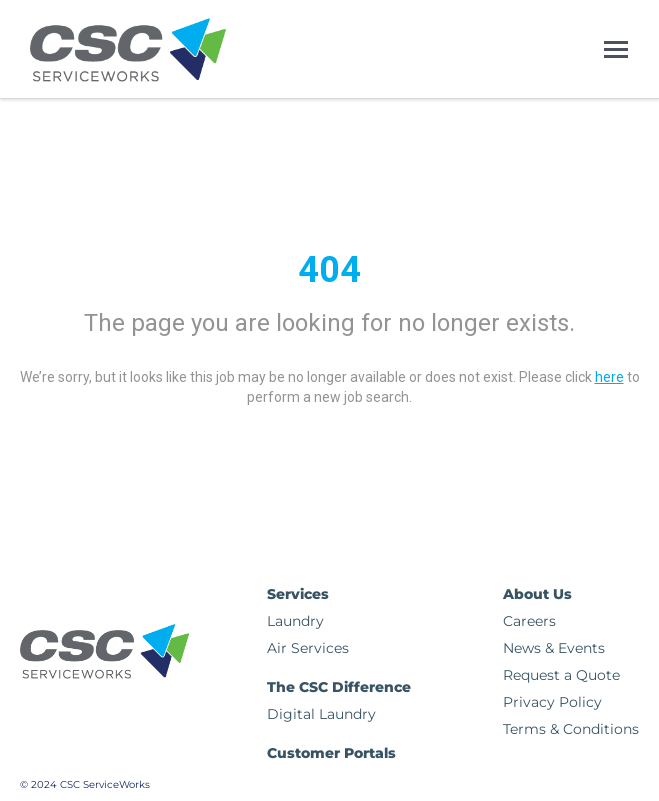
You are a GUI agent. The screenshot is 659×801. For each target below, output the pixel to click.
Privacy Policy (552, 702)
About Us (537, 594)
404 (329, 270)
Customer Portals (331, 753)
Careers (529, 621)
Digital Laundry (321, 714)
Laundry (295, 621)
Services (298, 594)
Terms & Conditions (571, 729)
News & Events (554, 648)
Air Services (308, 648)
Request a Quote (561, 675)
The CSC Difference (339, 687)
